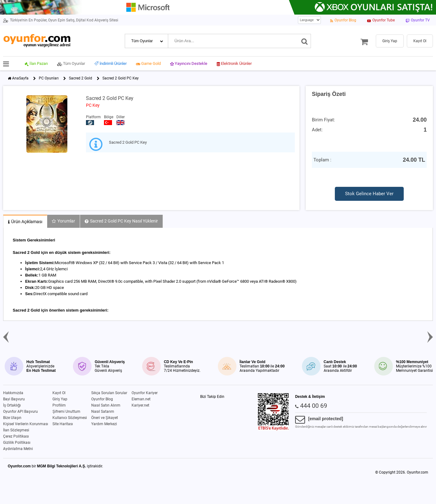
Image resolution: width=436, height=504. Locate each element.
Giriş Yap (60, 399)
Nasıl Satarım (103, 412)
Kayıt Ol (59, 393)
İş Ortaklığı (12, 405)
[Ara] (305, 41)
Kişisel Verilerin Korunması (26, 424)
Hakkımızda (13, 393)
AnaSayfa (20, 78)
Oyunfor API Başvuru (20, 412)
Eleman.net (141, 399)
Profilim (59, 405)
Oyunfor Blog (102, 399)
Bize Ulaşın (12, 418)
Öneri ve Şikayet (105, 418)
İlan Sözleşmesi (16, 430)
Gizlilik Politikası (17, 443)
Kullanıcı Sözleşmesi (70, 418)
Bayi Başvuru (14, 399)
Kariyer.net (140, 405)
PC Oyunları (49, 78)
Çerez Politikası (16, 436)
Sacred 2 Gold (81, 78)
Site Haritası (63, 424)
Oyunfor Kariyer (145, 393)
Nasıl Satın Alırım (106, 405)
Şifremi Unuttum (66, 412)
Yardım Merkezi (104, 424)
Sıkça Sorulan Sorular (109, 393)
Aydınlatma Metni (18, 449)
